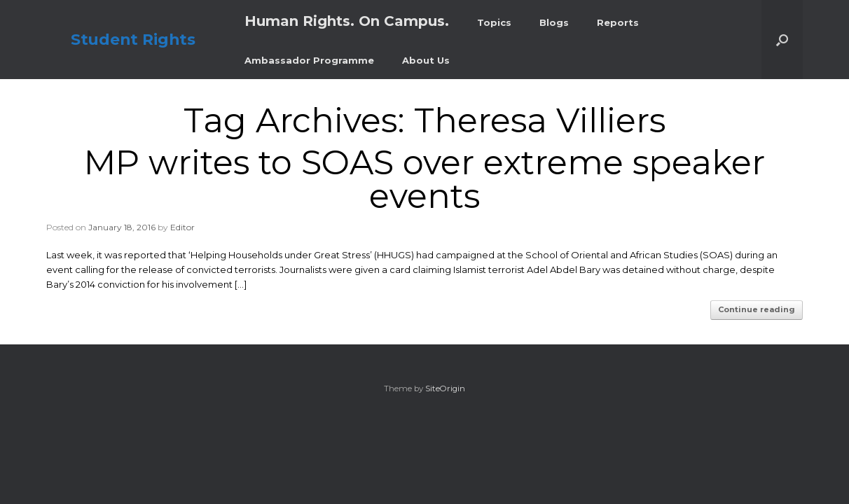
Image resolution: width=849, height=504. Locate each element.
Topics (494, 22)
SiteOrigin (445, 388)
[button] (782, 40)
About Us (426, 60)
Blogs (554, 22)
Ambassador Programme (309, 60)
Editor (182, 227)
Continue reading (757, 309)
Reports (618, 22)
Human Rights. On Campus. (347, 21)
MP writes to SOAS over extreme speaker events (424, 179)
